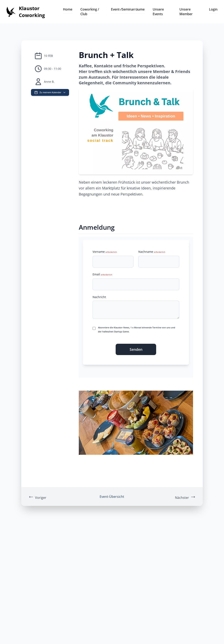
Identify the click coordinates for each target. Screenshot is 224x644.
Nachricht (99, 297)
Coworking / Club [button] (90, 12)
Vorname (105, 252)
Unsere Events (158, 12)
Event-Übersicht (112, 497)
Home (68, 9)
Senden (136, 349)
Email (102, 274)
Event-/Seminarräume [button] (128, 9)
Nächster (186, 496)
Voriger (37, 496)
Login (213, 9)
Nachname (152, 252)
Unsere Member (186, 12)
